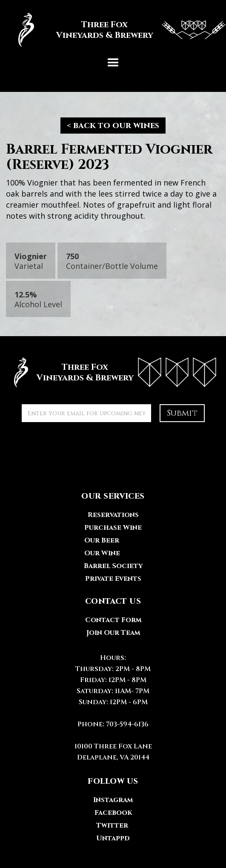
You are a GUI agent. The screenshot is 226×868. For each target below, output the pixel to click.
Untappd (113, 838)
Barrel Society (113, 566)
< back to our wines (113, 125)
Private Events (113, 579)
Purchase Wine (113, 528)
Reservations (113, 515)
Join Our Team (113, 633)
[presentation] (86, 447)
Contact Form (113, 620)
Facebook (113, 813)
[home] (113, 30)
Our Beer (102, 540)
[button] (113, 63)
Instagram (113, 800)
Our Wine (102, 553)
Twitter (112, 825)
